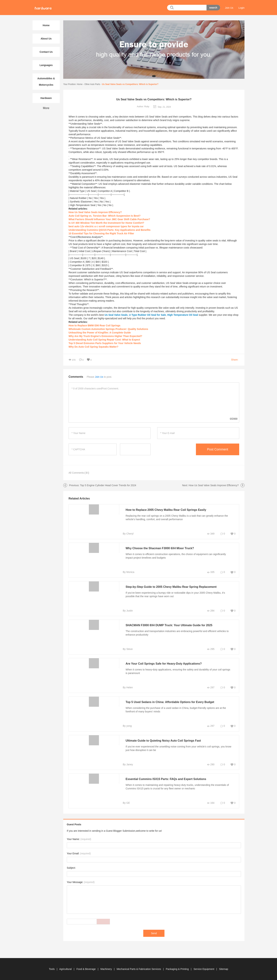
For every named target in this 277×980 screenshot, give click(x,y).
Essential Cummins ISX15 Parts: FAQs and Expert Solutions (166, 779)
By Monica (129, 572)
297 (211, 688)
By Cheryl (128, 534)
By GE (126, 803)
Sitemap (224, 969)
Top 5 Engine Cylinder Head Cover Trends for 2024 (108, 485)
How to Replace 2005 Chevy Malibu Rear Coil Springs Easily (166, 510)
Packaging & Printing (178, 969)
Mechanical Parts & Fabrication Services (139, 969)
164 (211, 803)
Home (80, 84)
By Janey (128, 764)
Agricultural (66, 969)
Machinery (107, 969)
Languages (46, 65)
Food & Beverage (86, 969)
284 (211, 611)
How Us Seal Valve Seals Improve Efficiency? (214, 485)
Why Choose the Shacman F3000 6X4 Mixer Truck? (160, 548)
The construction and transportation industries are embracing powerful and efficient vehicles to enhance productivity (177, 633)
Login (241, 8)
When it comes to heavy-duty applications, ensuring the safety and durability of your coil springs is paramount (178, 671)
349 (211, 534)
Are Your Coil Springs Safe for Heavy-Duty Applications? (164, 664)
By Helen (128, 687)
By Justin (128, 611)
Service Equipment (204, 969)
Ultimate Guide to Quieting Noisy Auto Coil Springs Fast (163, 741)
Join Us (229, 8)
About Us (46, 39)
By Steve (128, 649)
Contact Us (46, 52)
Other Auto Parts (92, 84)
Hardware (46, 98)
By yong (127, 726)
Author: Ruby (143, 107)
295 (211, 649)
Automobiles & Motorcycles (46, 82)
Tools (52, 969)
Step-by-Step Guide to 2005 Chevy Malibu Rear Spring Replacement (171, 587)
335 (211, 572)
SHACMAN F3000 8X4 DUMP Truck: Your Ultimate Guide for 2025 (169, 625)
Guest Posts (74, 824)
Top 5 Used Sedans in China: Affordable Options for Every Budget (170, 702)
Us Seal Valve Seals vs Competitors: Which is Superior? (130, 84)
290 (211, 765)
